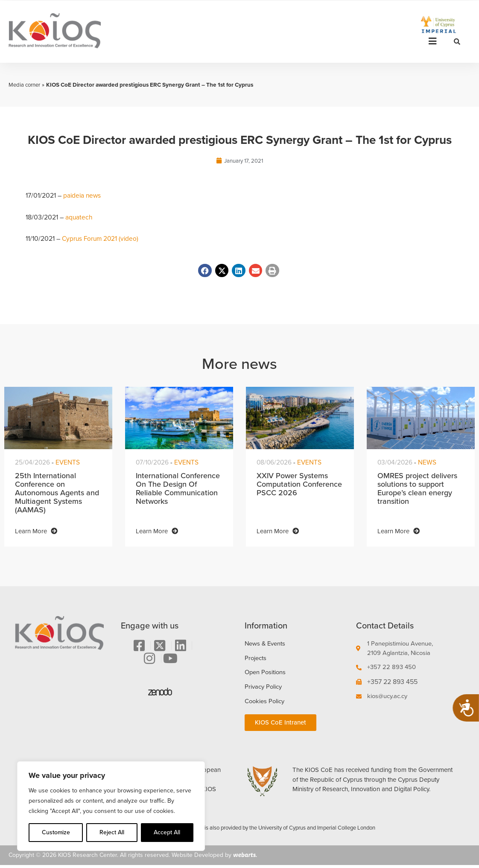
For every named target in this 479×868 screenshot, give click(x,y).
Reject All (112, 832)
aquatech (79, 217)
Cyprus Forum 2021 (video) (102, 239)
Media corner (25, 85)
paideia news (83, 196)
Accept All (167, 832)
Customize (56, 832)
